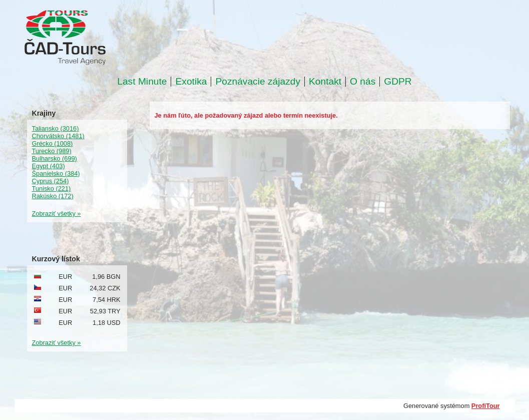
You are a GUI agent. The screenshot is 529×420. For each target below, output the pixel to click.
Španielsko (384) (56, 173)
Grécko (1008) (53, 143)
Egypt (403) (49, 166)
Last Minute (142, 82)
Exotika (191, 82)
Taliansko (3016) (56, 128)
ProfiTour (486, 406)
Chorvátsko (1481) (58, 136)
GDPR (398, 82)
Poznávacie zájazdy (258, 82)
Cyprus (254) (51, 181)
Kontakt (325, 82)
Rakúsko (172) (53, 196)
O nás (363, 82)
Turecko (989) (52, 151)
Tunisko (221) (52, 188)
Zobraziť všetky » (57, 214)
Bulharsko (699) (55, 158)
